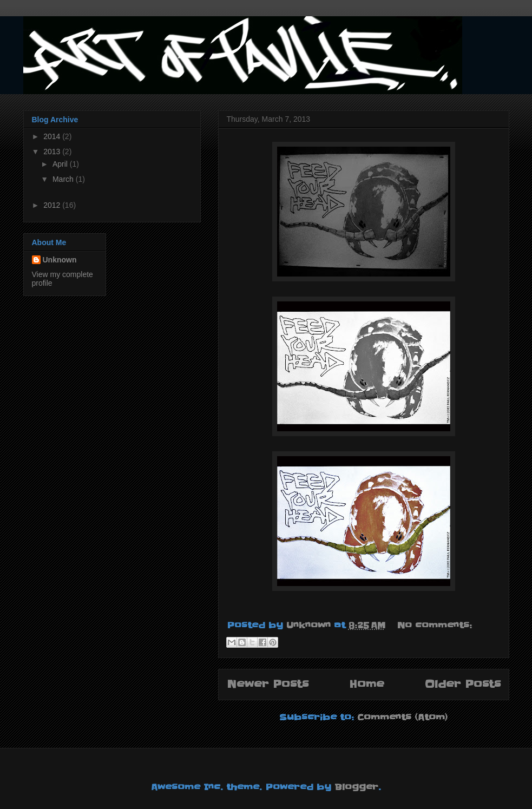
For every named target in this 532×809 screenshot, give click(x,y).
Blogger (356, 787)
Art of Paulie (31, 30)
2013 (53, 152)
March (64, 179)
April (61, 164)
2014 (53, 136)
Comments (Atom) (402, 717)
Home (367, 684)
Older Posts (463, 684)
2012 (53, 205)
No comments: (435, 625)
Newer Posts (268, 684)
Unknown (60, 260)
